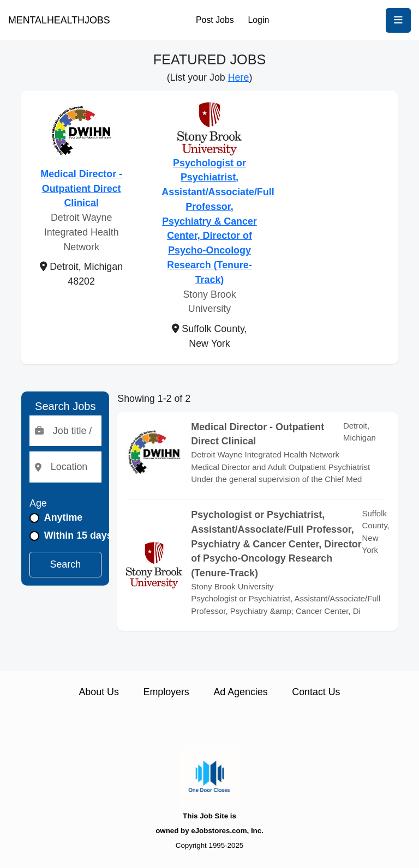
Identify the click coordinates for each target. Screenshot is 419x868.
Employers (166, 692)
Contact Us (316, 692)
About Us (98, 692)
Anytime (63, 517)
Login (258, 20)
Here (239, 77)
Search (66, 564)
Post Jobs (215, 20)
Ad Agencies (240, 692)
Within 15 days (78, 535)
